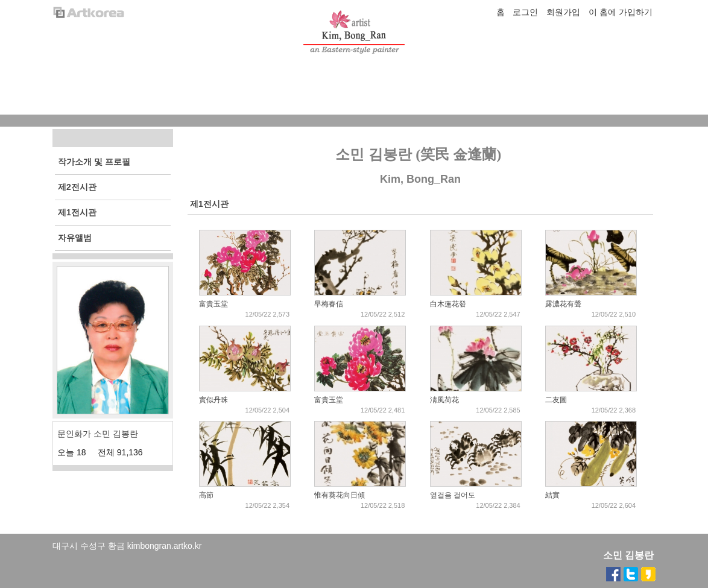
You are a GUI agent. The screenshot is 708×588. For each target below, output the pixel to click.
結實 (552, 495)
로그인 (525, 12)
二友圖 (556, 400)
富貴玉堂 (213, 304)
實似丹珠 (213, 400)
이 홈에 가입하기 (621, 12)
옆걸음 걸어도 (453, 495)
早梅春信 (329, 304)
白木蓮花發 (448, 304)
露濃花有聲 (563, 304)
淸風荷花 (444, 400)
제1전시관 (209, 204)
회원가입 (563, 12)
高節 (206, 495)
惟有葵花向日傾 (340, 495)
